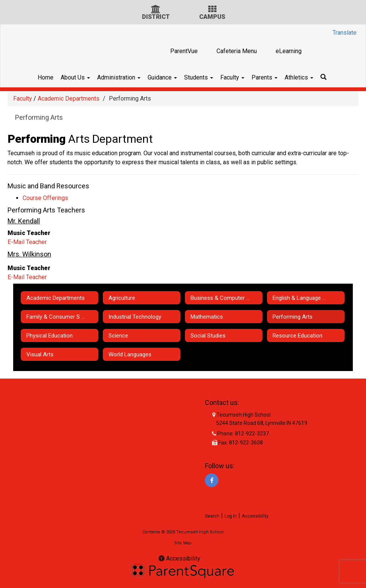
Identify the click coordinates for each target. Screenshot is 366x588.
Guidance (158, 77)
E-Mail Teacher (27, 242)
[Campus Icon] (212, 10)
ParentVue (184, 51)
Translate (345, 33)
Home (29, 77)
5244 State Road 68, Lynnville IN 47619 (262, 423)
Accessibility (255, 516)
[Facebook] (212, 480)
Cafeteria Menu (237, 51)
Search (212, 516)
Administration (111, 77)
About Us (63, 77)
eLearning (289, 51)
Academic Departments (69, 99)
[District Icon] (156, 10)
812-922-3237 (252, 434)
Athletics (311, 77)
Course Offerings (45, 198)
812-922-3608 (246, 443)
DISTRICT (156, 17)
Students (199, 77)
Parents (273, 77)
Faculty (236, 77)
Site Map (183, 543)
